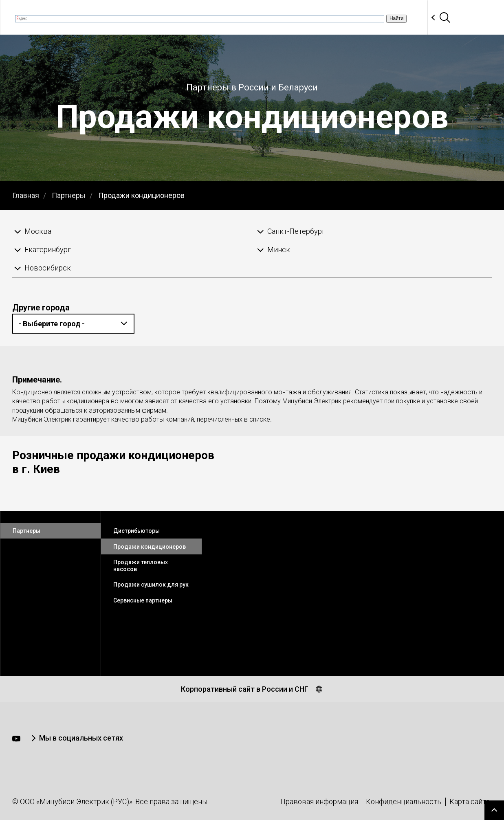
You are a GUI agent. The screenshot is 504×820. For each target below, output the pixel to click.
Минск (279, 250)
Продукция (247, 17)
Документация (305, 17)
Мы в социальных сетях (81, 738)
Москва (38, 231)
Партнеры (414, 17)
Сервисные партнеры (143, 600)
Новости (153, 17)
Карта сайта (470, 801)
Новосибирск (48, 268)
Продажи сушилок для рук (151, 585)
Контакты (461, 17)
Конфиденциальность (404, 801)
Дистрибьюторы (136, 531)
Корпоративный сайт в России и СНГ (245, 689)
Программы (364, 17)
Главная (26, 195)
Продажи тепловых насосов (141, 566)
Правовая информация (319, 801)
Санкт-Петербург (296, 231)
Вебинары (198, 17)
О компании (105, 17)
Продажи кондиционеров (141, 195)
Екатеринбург (48, 250)
